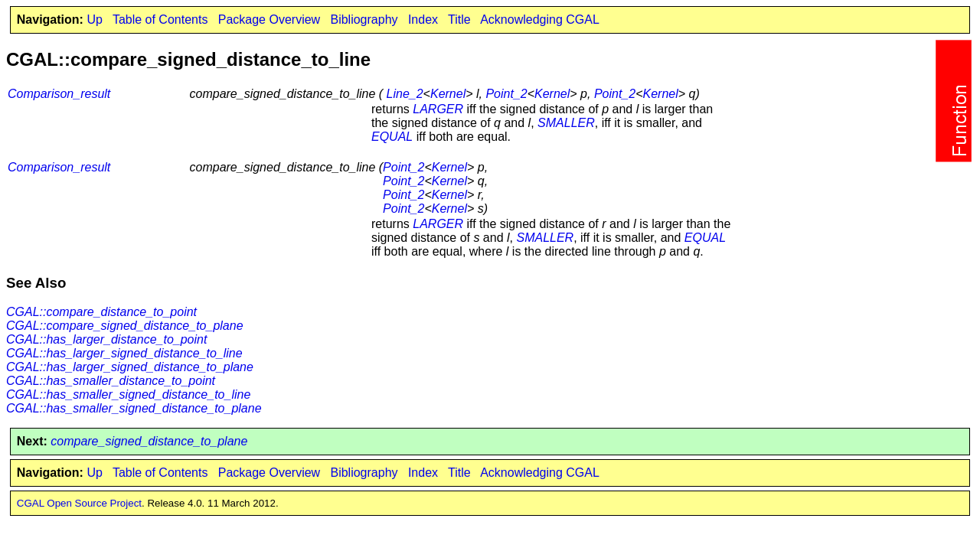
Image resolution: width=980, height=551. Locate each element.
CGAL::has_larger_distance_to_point (106, 339)
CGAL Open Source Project (79, 503)
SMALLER (566, 123)
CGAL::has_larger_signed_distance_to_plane (130, 367)
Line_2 (405, 94)
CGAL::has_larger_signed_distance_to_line (124, 353)
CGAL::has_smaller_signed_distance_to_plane (134, 408)
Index (423, 20)
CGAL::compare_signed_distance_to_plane (125, 326)
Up (94, 20)
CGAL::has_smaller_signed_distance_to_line (128, 395)
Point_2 (506, 94)
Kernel (448, 94)
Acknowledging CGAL (540, 20)
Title (459, 20)
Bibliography (364, 20)
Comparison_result (59, 94)
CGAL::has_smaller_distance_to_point (111, 381)
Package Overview (269, 20)
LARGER (438, 109)
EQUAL (392, 137)
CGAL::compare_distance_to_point (101, 312)
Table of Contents (160, 20)
